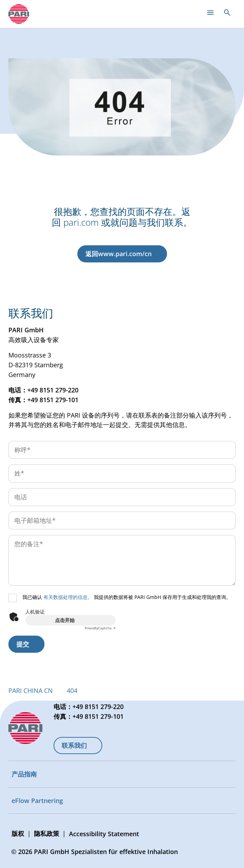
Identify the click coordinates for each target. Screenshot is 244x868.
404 (72, 690)
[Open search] (227, 13)
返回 (118, 254)
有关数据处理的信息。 (68, 597)
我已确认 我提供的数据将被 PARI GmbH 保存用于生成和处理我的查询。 (127, 597)
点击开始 (65, 620)
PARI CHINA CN (31, 690)
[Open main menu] (210, 13)
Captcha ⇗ (100, 628)
